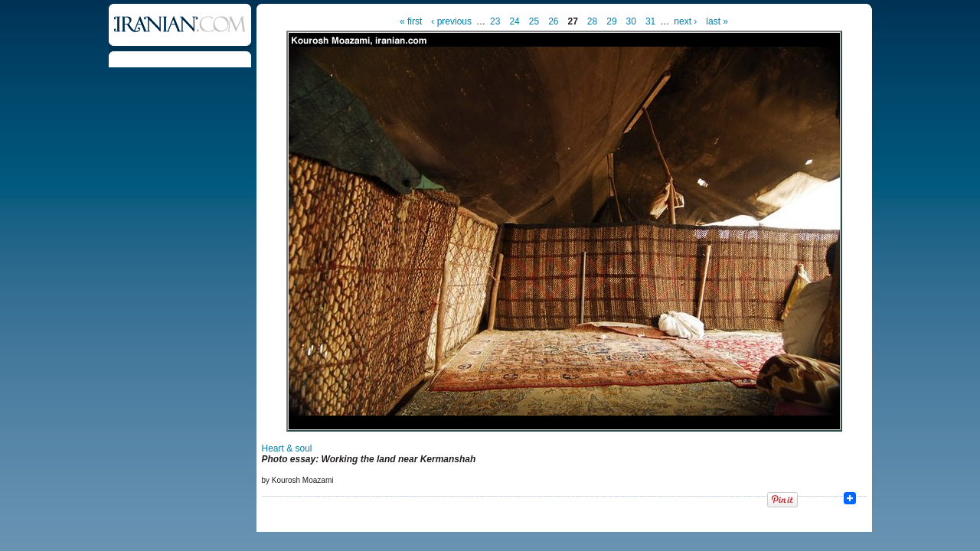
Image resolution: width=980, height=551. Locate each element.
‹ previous (451, 21)
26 (553, 21)
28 (592, 21)
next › (685, 21)
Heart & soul (287, 448)
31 (650, 21)
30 (631, 21)
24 (514, 21)
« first (411, 21)
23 (495, 21)
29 (611, 21)
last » (717, 21)
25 (534, 21)
